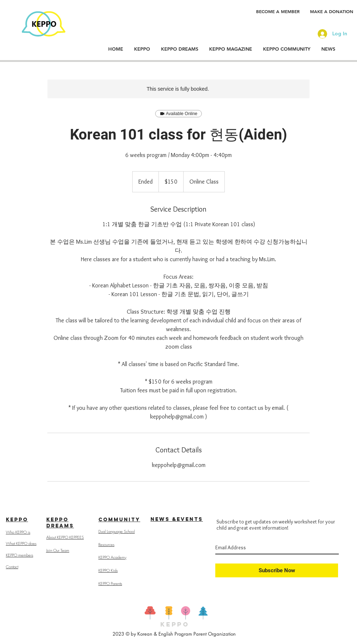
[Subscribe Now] (277, 570)
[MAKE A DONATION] (332, 11)
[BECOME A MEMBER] (278, 11)
